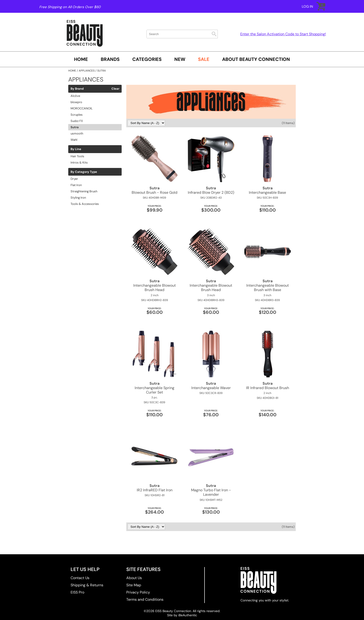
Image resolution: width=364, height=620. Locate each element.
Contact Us (80, 578)
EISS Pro (77, 592)
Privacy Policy (138, 592)
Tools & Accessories (85, 204)
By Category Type (84, 172)
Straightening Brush (84, 191)
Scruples (77, 115)
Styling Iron (78, 198)
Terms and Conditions (145, 599)
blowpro (76, 102)
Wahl (74, 140)
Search (214, 34)
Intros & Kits (79, 162)
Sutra (75, 127)
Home (81, 59)
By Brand (77, 89)
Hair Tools (77, 156)
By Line (76, 149)
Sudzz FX (77, 121)
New (180, 59)
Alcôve (75, 96)
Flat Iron (76, 185)
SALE (204, 59)
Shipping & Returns (87, 585)
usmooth (77, 133)
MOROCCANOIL (82, 108)
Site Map (134, 585)
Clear (115, 89)
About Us (134, 578)
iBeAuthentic (188, 615)
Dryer (74, 179)
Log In (307, 7)
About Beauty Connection (256, 59)
